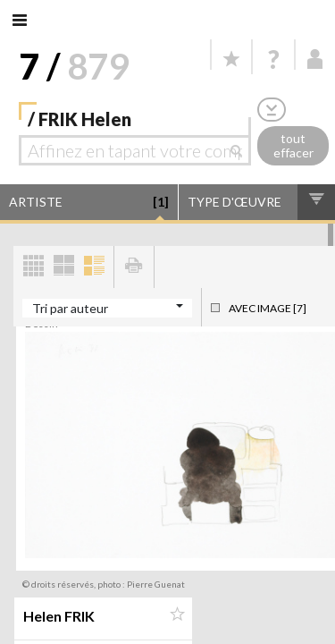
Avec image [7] (268, 308)
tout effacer (293, 146)
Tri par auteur (70, 308)
